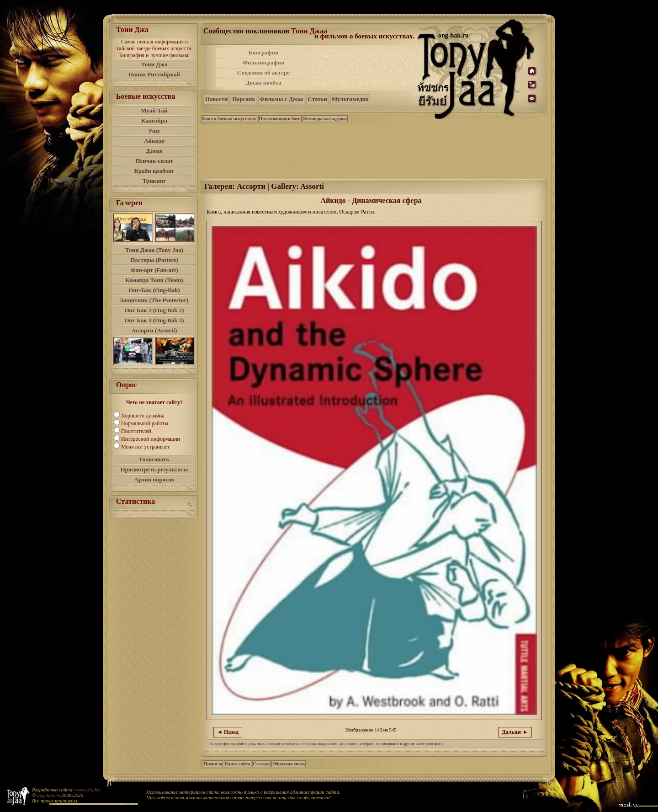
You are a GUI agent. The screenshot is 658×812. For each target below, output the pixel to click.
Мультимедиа (350, 99)
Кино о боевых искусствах (229, 119)
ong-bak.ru (48, 795)
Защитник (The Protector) (154, 300)
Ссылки (262, 764)
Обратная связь (289, 764)
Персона (243, 99)
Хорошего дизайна (143, 416)
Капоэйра (154, 120)
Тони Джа (154, 64)
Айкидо (154, 141)
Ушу (154, 131)
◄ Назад (228, 732)
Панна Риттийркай (154, 74)
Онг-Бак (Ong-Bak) (154, 290)
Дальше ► (515, 732)
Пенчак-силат (154, 161)
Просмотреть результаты (154, 469)
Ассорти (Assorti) (154, 330)
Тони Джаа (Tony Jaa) (154, 250)
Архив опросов (154, 479)
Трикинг (154, 181)
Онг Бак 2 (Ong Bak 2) (154, 310)
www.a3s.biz (88, 790)
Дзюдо (154, 151)
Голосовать (154, 459)
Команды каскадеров (325, 119)
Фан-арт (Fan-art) (154, 270)
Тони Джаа (309, 31)
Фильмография (263, 62)
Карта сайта (237, 764)
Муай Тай (154, 110)
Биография (264, 52)
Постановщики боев (280, 119)
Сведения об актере (263, 72)
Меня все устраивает (145, 447)
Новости (216, 99)
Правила (213, 764)
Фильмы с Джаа (281, 99)
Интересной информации (151, 439)
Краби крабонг (154, 171)
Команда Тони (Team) (154, 280)
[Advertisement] (365, 68)
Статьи (317, 99)
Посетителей (136, 431)
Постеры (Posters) (154, 260)
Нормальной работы (145, 423)
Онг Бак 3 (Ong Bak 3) (154, 320)
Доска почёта (263, 83)
